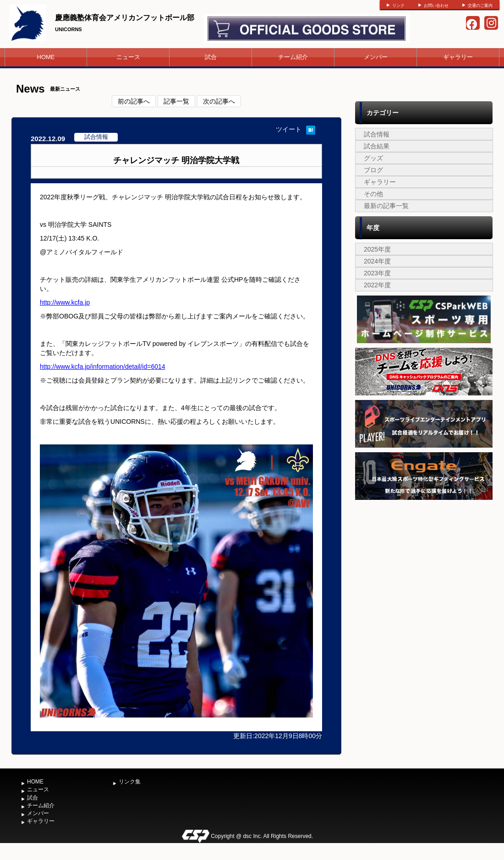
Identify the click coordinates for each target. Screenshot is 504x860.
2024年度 (377, 261)
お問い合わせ (436, 5)
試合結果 (377, 146)
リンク (398, 5)
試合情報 (377, 134)
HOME (46, 57)
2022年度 (377, 285)
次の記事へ (219, 101)
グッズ (373, 158)
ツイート (289, 129)
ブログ (373, 170)
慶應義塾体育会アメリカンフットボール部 (125, 18)
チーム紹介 (293, 57)
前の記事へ (134, 101)
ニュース (128, 57)
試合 (211, 57)
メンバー (376, 57)
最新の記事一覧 (386, 206)
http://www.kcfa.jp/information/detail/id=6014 (103, 367)
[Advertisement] (424, 571)
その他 (373, 194)
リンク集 (130, 782)
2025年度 (377, 249)
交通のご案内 (480, 5)
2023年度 (377, 273)
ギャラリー (458, 57)
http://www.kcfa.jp (65, 302)
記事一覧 (176, 101)
